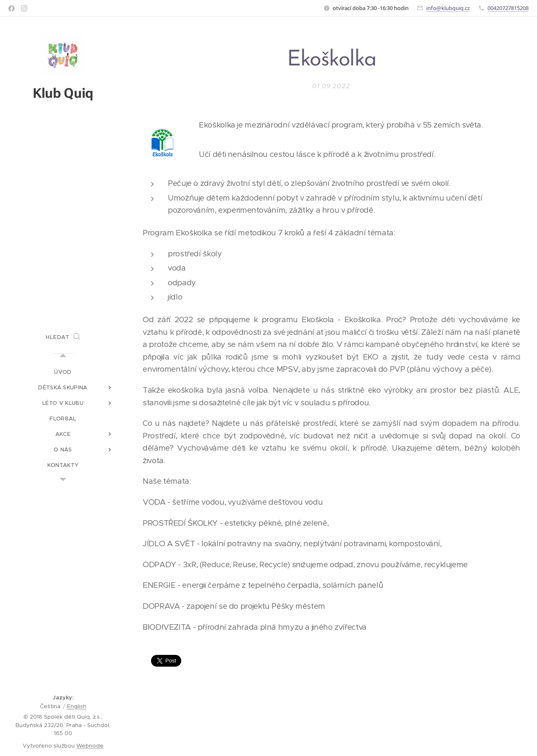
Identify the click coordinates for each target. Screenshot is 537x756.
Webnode (90, 746)
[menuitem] (63, 372)
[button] (63, 337)
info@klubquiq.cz (448, 8)
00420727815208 (508, 8)
